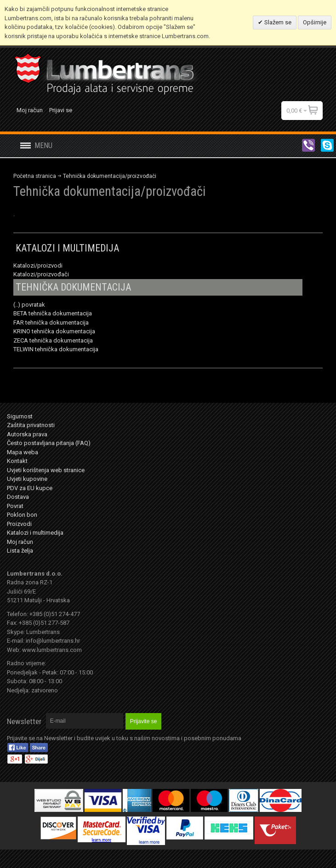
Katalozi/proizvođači (41, 274)
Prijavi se (61, 110)
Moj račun (30, 110)
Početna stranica (35, 176)
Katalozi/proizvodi (38, 266)
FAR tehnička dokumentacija (51, 323)
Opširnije (315, 22)
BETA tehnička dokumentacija (53, 313)
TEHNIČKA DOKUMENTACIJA (73, 287)
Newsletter (24, 721)
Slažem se (277, 22)
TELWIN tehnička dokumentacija (56, 349)
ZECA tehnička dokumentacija (53, 340)
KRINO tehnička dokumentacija (54, 331)
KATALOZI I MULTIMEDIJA (67, 248)
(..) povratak (29, 305)
